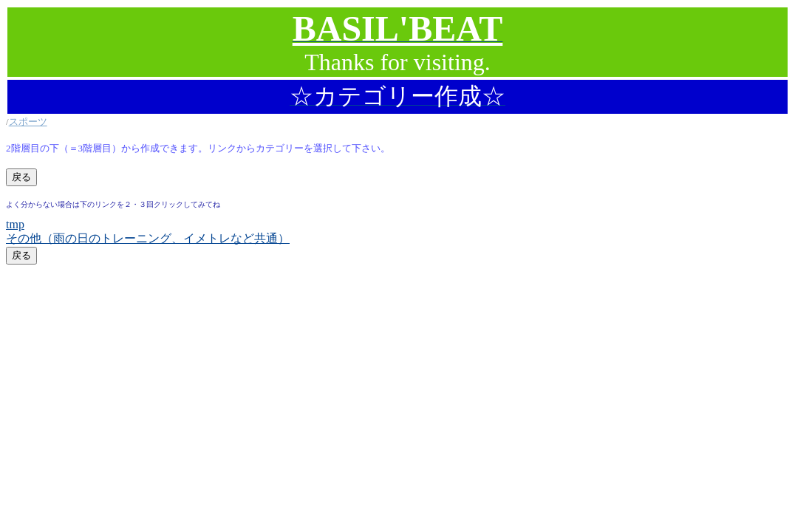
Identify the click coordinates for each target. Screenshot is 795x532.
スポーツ (28, 122)
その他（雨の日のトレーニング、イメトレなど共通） (148, 238)
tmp (15, 224)
